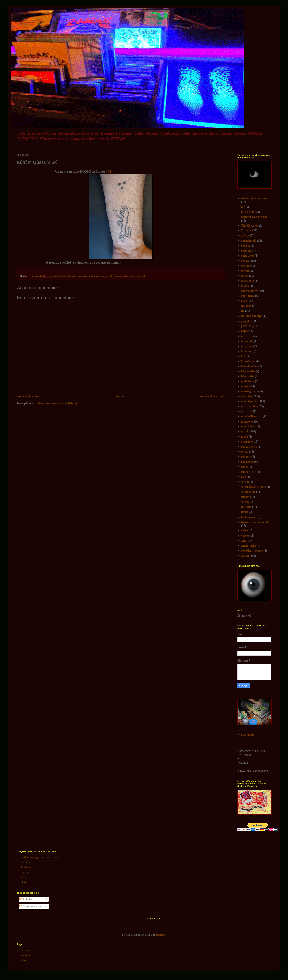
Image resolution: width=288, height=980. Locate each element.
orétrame (247, 442)
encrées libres (250, 291)
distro (245, 276)
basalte (246, 246)
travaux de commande (255, 522)
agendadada (249, 241)
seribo (245, 482)
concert (34, 276)
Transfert (247, 230)
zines (24, 877)
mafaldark (248, 381)
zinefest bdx (249, 546)
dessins (25, 872)
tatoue (133, 276)
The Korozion (250, 226)
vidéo (245, 531)
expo (244, 301)
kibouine (247, 351)
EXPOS (25, 862)
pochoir (246, 457)
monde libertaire (252, 417)
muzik (109, 276)
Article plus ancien (212, 396)
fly (243, 311)
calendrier (248, 256)
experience (248, 296)
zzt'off (141, 276)
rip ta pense (249, 472)
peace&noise (121, 276)
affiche (245, 236)
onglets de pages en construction (40, 857)
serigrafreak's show (253, 487)
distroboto (248, 281)
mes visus (82, 276)
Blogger (161, 935)
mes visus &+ (96, 276)
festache (246, 306)
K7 (49, 276)
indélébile (247, 341)
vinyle (245, 536)
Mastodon (247, 735)
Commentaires (30, 906)
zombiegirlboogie (252, 551)
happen (246, 331)
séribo (245, 502)
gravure (246, 326)
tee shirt (246, 507)
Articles (26, 899)
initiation (247, 346)
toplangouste (249, 517)
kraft (244, 356)
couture (246, 266)
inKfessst (247, 336)
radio (245, 467)
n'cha (245, 437)
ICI (109, 171)
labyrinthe (248, 376)
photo (245, 452)
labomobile (248, 371)
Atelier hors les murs (254, 198)
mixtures (247, 411)
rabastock (247, 462)
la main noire (249, 366)
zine (244, 541)
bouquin (246, 251)
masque (246, 386)
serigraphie (248, 492)
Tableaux (26, 867)
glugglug (247, 321)
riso (244, 477)
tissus (245, 512)
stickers (246, 497)
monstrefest (249, 426)
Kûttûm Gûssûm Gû (64, 276)
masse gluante (250, 391)
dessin (43, 276)
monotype (247, 422)
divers (245, 286)
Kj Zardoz (248, 212)
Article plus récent (30, 396)
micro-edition (250, 406)
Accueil (121, 396)
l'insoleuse (248, 361)
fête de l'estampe (252, 316)
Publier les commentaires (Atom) (56, 403)
